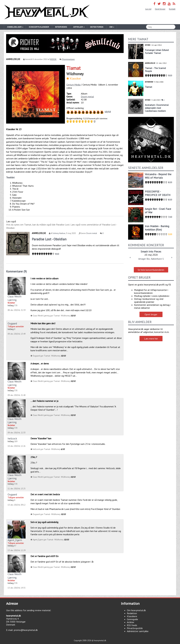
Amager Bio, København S (151, 259)
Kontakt (172, 9)
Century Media (73, 85)
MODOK (53, 59)
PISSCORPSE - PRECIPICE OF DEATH (158, 193)
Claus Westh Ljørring (15, 298)
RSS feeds (132, 625)
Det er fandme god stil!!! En (44, 556)
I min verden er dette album (44, 278)
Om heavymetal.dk (136, 610)
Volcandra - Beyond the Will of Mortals (158, 176)
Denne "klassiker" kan (41, 438)
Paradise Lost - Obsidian (49, 239)
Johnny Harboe (59, 233)
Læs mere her (151, 339)
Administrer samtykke (138, 631)
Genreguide (132, 619)
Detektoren (97, 27)
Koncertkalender (39, 27)
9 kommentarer (68, 59)
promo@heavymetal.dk (26, 630)
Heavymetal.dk (47, 12)
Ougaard (12, 323)
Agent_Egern (15, 540)
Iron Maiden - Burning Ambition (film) (157, 228)
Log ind (148, 9)
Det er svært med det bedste (45, 494)
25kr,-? (34, 457)
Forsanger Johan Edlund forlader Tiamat (157, 51)
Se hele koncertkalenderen (151, 270)
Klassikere (132, 616)
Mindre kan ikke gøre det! (43, 323)
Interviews (61, 27)
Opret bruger (160, 9)
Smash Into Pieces (151, 251)
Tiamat (73, 68)
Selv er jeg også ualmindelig (44, 522)
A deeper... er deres (40, 363)
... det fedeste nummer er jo (44, 401)
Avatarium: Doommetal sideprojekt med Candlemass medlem (157, 108)
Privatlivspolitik (135, 628)
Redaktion (132, 613)
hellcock (12, 438)
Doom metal (87, 97)
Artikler (131, 622)
